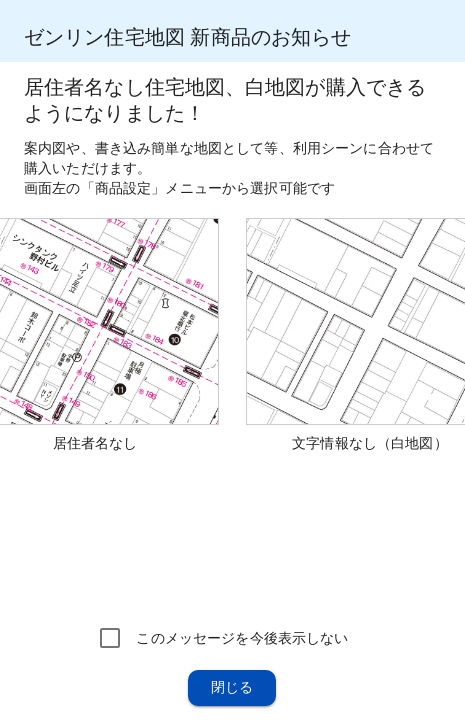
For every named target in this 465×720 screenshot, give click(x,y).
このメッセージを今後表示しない (242, 638)
